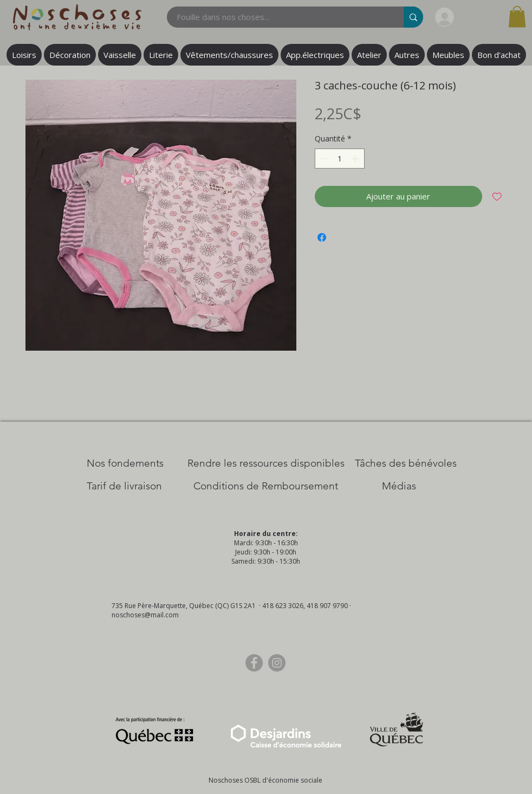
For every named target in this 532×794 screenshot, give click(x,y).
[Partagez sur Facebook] (322, 237)
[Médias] (399, 486)
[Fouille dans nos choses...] (279, 17)
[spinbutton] (340, 159)
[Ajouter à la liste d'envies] (497, 196)
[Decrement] (323, 159)
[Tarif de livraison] (124, 486)
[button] (517, 17)
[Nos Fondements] (125, 463)
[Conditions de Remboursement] (266, 486)
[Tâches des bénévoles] (406, 463)
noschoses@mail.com (145, 615)
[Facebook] (254, 663)
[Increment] (356, 159)
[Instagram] (277, 663)
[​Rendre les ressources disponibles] (266, 463)
